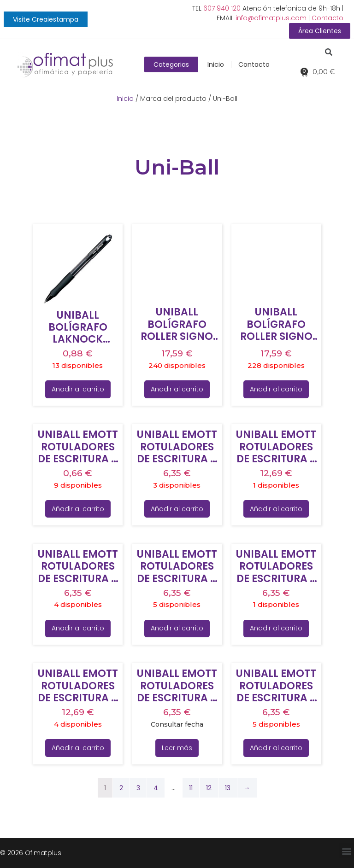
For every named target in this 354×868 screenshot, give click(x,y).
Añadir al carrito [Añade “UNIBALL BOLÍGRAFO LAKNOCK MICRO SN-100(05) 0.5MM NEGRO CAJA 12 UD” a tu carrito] (78, 389)
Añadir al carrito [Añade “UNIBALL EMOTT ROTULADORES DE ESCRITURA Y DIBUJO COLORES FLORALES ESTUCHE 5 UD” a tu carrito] (78, 628)
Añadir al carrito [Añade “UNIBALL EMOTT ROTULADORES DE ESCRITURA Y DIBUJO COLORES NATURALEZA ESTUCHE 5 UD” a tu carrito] (177, 628)
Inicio (216, 64)
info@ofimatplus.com (271, 18)
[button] (46, 19)
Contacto (327, 18)
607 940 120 (222, 8)
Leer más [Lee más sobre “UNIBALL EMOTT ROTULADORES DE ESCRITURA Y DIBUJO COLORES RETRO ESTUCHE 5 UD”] (177, 748)
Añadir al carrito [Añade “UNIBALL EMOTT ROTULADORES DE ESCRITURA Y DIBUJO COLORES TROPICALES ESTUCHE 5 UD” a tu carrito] (276, 748)
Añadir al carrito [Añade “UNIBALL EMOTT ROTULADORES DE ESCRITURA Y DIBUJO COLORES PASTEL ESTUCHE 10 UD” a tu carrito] (78, 748)
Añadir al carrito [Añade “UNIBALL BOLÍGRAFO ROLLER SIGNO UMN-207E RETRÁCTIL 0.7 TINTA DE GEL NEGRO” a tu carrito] (276, 389)
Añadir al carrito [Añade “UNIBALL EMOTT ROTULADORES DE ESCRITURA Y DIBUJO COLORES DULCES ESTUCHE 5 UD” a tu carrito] (177, 509)
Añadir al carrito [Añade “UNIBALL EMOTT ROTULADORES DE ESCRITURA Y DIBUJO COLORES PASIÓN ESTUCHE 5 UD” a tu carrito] (276, 628)
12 (209, 788)
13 (228, 788)
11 (191, 788)
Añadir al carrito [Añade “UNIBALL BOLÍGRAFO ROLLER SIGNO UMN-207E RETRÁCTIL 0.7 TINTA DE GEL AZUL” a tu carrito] (177, 389)
